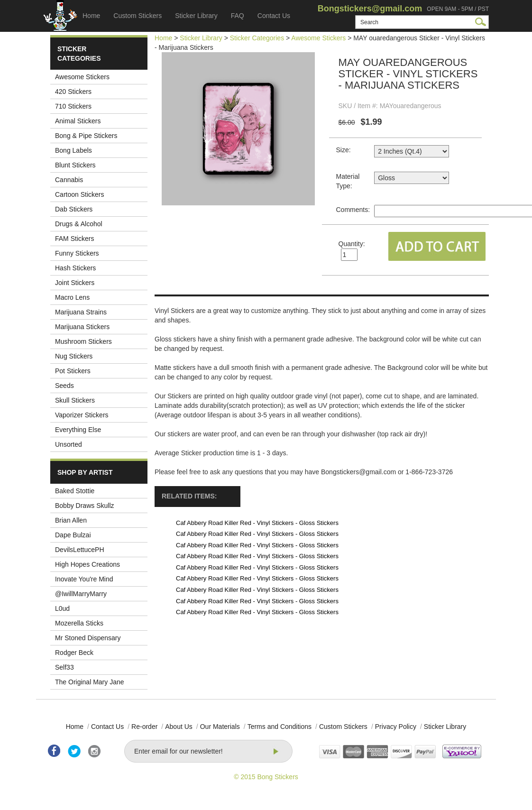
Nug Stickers (74, 356)
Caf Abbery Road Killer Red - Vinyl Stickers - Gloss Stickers (257, 523)
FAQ (238, 16)
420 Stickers (73, 92)
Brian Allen (71, 520)
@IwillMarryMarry (81, 594)
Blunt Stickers (75, 165)
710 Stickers (73, 106)
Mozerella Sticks (79, 623)
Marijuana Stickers (82, 327)
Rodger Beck (74, 653)
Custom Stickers (138, 16)
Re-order (144, 727)
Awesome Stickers (82, 77)
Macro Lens (72, 297)
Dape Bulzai (73, 535)
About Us (179, 727)
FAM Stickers (74, 239)
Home (91, 16)
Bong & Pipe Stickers (86, 136)
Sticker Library (196, 16)
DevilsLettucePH (80, 550)
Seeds (64, 386)
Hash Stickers (75, 268)
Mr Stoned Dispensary (88, 638)
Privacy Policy (396, 727)
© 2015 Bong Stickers (266, 777)
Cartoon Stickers (79, 194)
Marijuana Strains (81, 312)
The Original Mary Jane (90, 682)
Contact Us (274, 16)
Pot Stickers (73, 371)
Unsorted (69, 444)
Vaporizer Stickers (82, 415)
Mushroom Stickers (83, 341)
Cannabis (69, 180)
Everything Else (78, 430)
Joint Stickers (75, 283)
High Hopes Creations (87, 564)
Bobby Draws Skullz (85, 506)
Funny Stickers (77, 253)
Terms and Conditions (280, 727)
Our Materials (220, 727)
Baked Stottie (75, 491)
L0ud (62, 608)
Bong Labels (73, 150)
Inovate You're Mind (84, 579)
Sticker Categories (257, 38)
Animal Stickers (78, 121)
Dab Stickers (74, 209)
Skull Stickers (75, 400)
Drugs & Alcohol (79, 224)
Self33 (64, 667)
